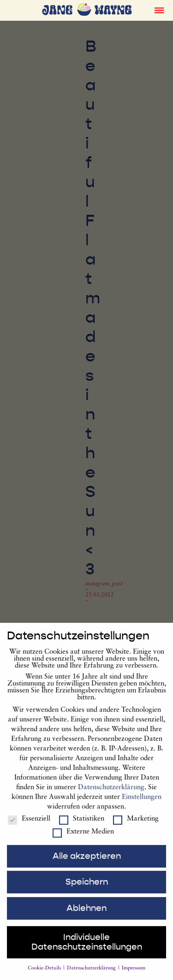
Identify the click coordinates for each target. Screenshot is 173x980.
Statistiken (82, 826)
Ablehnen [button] (86, 915)
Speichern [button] (87, 889)
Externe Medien (83, 839)
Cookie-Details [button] (45, 976)
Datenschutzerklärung (111, 795)
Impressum (134, 976)
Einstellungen (142, 805)
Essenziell (29, 826)
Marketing (136, 826)
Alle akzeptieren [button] (87, 863)
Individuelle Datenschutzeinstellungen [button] (87, 949)
